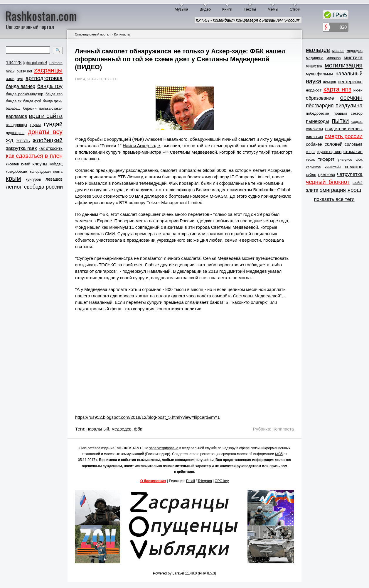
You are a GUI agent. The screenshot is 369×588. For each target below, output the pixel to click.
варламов (16, 116)
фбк (138, 429)
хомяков (354, 167)
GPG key (222, 481)
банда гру (50, 86)
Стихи (295, 9)
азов (10, 79)
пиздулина (349, 105)
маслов (338, 51)
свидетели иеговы (344, 129)
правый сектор (348, 113)
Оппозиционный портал (93, 34)
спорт (310, 152)
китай (26, 164)
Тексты (250, 9)
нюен (358, 90)
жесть (23, 141)
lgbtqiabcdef (35, 63)
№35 (279, 454)
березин (30, 109)
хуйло (311, 175)
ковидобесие (16, 172)
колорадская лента (46, 172)
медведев (122, 429)
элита (312, 190)
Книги (227, 9)
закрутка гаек (21, 148)
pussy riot (24, 71)
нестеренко (350, 82)
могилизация (344, 65)
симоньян (314, 137)
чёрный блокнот (328, 182)
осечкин (351, 98)
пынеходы (317, 121)
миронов (333, 58)
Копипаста (122, 34)
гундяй (53, 124)
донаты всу (45, 132)
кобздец (56, 164)
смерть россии (344, 136)
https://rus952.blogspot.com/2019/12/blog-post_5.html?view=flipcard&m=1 (148, 417)
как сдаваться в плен (34, 156)
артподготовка (44, 78)
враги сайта (46, 116)
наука (314, 81)
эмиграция (333, 190)
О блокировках (153, 481)
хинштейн (333, 167)
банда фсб (32, 101)
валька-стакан (51, 109)
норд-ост (314, 90)
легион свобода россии (34, 187)
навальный (98, 429)
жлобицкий (48, 140)
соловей (333, 144)
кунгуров (33, 179)
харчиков (313, 167)
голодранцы (16, 125)
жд (10, 140)
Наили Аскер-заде (141, 146)
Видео (205, 9)
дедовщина (15, 133)
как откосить (51, 148)
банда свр (54, 94)
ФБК (138, 139)
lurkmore (56, 63)
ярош (354, 190)
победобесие (317, 113)
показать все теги (334, 199)
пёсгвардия (320, 106)
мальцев (318, 50)
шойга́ (358, 183)
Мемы (273, 9)
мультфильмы (319, 74)
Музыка (181, 9)
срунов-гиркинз (329, 152)
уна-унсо (345, 160)
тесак (310, 160)
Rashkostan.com (41, 16)
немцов (330, 82)
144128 (14, 63)
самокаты (314, 129)
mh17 (10, 71)
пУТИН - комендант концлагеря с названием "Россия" (248, 20)
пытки (340, 121)
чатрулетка (350, 174)
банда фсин (53, 101)
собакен (314, 144)
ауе (20, 79)
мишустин (314, 66)
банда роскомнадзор (25, 94)
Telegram (205, 481)
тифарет (326, 159)
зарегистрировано (164, 448)
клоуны (40, 164)
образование (320, 98)
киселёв (12, 164)
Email (191, 481)
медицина (315, 58)
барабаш (13, 109)
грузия (36, 125)
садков (357, 122)
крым (14, 179)
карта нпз (337, 89)
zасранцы (48, 70)
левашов (54, 179)
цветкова (327, 174)
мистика (353, 58)
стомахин (353, 151)
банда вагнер (21, 86)
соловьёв (354, 144)
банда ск (14, 101)
